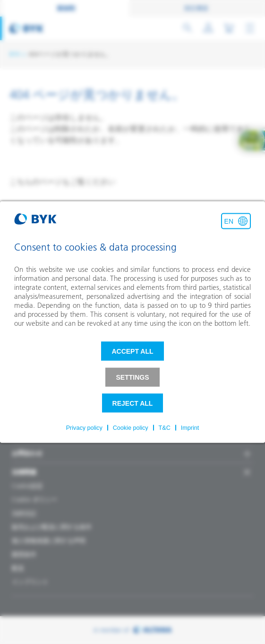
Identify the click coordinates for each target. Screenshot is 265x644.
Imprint (190, 428)
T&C (165, 428)
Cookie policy (131, 428)
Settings (132, 377)
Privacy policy (84, 428)
